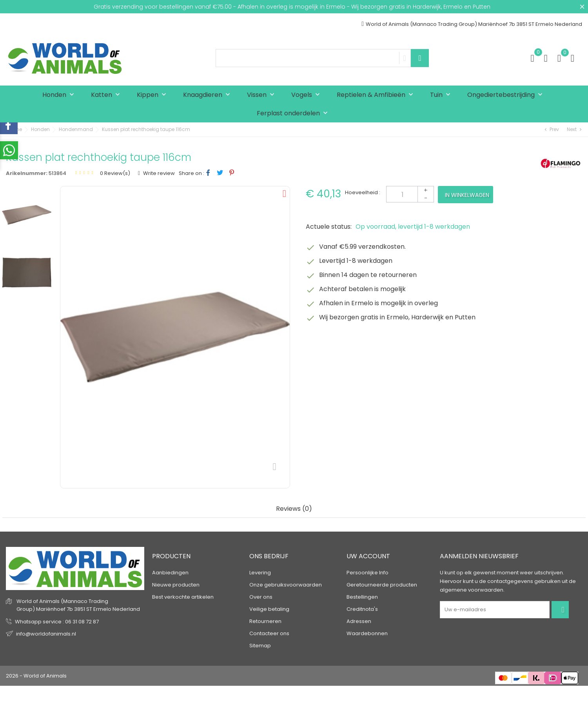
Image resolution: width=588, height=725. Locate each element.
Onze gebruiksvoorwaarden (286, 585)
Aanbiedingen (170, 573)
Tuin (442, 95)
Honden (60, 95)
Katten (107, 95)
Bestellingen (362, 597)
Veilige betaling (269, 609)
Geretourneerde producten (382, 585)
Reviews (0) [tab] (294, 509)
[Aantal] (410, 194)
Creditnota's (362, 609)
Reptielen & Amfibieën (377, 95)
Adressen (359, 621)
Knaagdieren (208, 95)
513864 (57, 173)
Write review (158, 173)
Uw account (368, 556)
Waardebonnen (367, 633)
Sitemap (260, 646)
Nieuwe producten (176, 585)
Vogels (307, 95)
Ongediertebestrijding (507, 95)
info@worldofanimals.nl (46, 634)
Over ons (261, 597)
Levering (260, 573)
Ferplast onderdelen (294, 114)
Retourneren (265, 621)
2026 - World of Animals (36, 676)
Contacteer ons (269, 633)
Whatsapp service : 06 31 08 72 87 (57, 622)
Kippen (153, 95)
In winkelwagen (467, 195)
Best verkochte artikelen (183, 597)
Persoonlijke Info (367, 573)
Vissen (262, 95)
